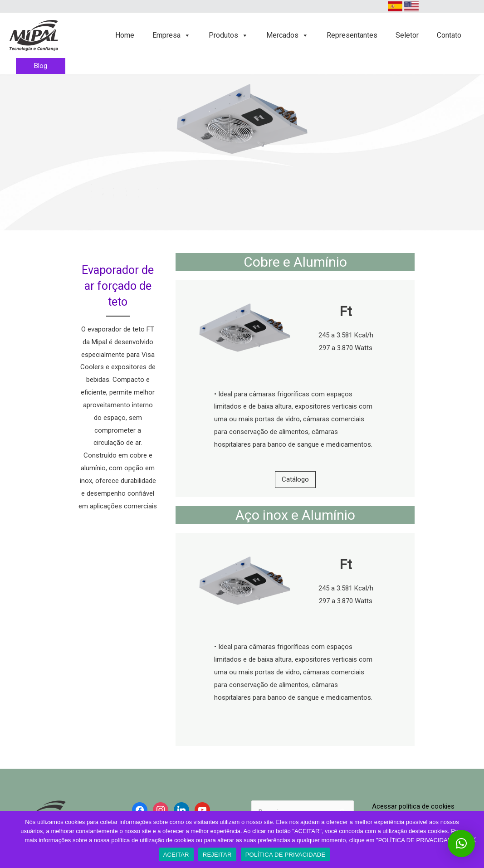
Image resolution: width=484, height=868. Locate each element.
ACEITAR (176, 855)
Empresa (171, 35)
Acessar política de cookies (413, 806)
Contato (449, 35)
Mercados (287, 35)
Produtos (228, 35)
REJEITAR (217, 855)
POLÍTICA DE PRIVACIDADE (286, 855)
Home (125, 35)
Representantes (352, 35)
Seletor (407, 35)
